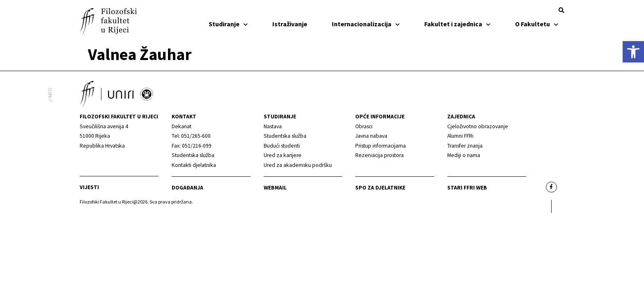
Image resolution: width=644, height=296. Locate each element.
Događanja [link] (187, 188)
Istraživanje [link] (290, 24)
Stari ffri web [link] (467, 188)
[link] (633, 52)
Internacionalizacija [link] (366, 24)
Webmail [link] (275, 188)
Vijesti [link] (89, 187)
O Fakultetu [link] (537, 24)
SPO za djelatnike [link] (380, 188)
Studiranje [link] (228, 24)
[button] (561, 10)
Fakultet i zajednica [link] (457, 24)
